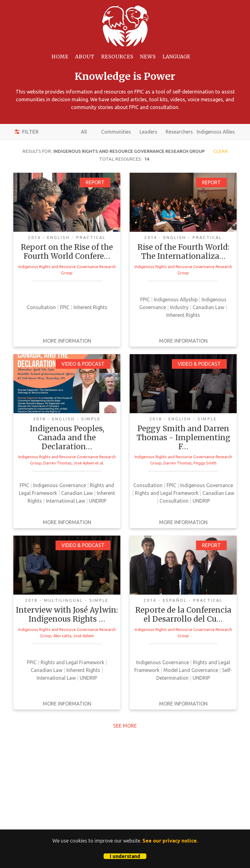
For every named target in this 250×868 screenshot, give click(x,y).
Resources (117, 57)
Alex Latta (62, 636)
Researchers (179, 132)
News (148, 57)
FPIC (65, 307)
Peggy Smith (205, 463)
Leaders (148, 132)
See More (125, 726)
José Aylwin (84, 463)
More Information (67, 341)
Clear (221, 151)
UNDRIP (98, 501)
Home (60, 57)
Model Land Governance (191, 670)
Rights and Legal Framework (167, 493)
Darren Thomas (58, 463)
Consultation (41, 307)
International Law (65, 501)
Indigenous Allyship (176, 299)
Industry (179, 307)
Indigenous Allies (216, 132)
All (84, 132)
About (85, 57)
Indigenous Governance (60, 485)
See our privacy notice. (170, 841)
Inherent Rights (90, 307)
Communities (116, 132)
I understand (125, 856)
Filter (30, 132)
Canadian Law (208, 307)
